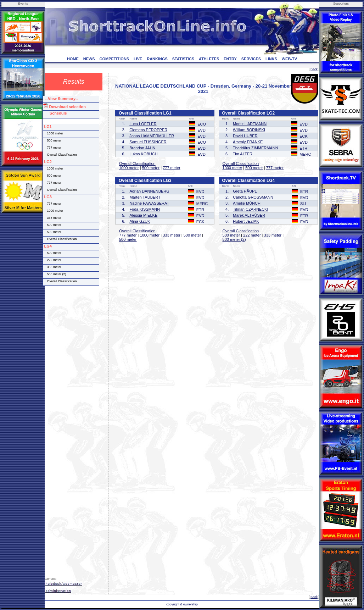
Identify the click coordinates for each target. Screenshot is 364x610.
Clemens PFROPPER (148, 130)
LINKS (271, 59)
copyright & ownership (182, 604)
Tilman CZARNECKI (250, 209)
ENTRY (230, 59)
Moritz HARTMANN (250, 124)
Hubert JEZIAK (246, 221)
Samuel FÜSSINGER (148, 142)
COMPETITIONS (114, 59)
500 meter (151, 168)
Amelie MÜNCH (247, 203)
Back (314, 69)
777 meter (172, 168)
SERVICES (251, 59)
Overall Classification (137, 163)
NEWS (89, 59)
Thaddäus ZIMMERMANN (256, 148)
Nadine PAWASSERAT (149, 203)
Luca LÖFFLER (143, 124)
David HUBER (245, 136)
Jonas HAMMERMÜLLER (152, 136)
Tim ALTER (243, 154)
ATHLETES (209, 59)
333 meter (172, 235)
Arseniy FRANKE (248, 142)
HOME (73, 59)
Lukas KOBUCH (143, 154)
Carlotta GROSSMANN (253, 197)
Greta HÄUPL (245, 191)
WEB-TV (289, 59)
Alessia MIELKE (143, 215)
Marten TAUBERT (145, 197)
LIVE (138, 59)
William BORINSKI (249, 130)
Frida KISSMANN (145, 209)
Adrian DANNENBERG (149, 191)
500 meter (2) (234, 239)
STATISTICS (183, 59)
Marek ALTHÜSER (249, 215)
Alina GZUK (140, 221)
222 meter (252, 235)
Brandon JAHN (142, 148)
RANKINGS (157, 59)
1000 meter (129, 168)
